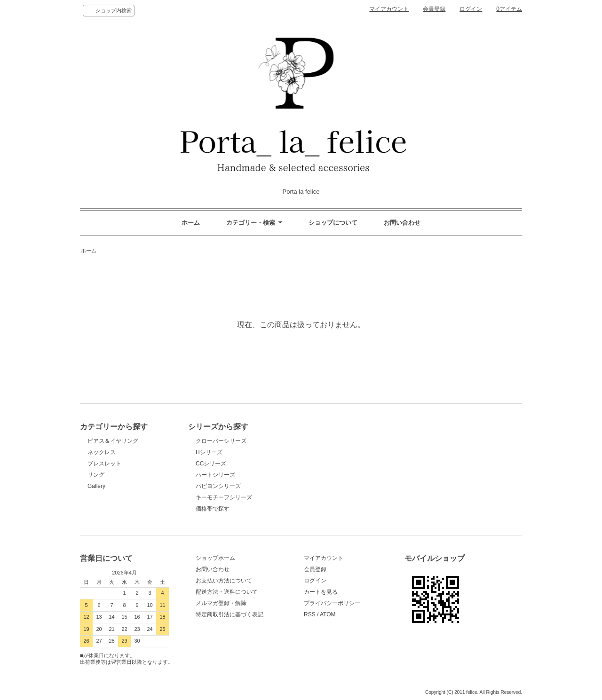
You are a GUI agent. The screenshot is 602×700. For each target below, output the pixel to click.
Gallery (96, 486)
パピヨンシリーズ (218, 486)
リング (96, 475)
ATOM (328, 614)
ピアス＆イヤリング (113, 441)
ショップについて (333, 223)
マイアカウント (389, 9)
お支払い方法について (224, 581)
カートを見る (321, 592)
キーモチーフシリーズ (224, 497)
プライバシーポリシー (332, 603)
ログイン (471, 9)
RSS (310, 614)
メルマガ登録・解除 (221, 603)
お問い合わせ (402, 223)
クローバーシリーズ (221, 441)
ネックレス (102, 452)
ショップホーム (215, 558)
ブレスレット (104, 464)
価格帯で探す (215, 509)
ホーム (191, 223)
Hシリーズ (209, 452)
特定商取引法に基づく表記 (230, 614)
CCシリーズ (211, 464)
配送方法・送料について (227, 592)
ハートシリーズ (215, 475)
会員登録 (434, 9)
